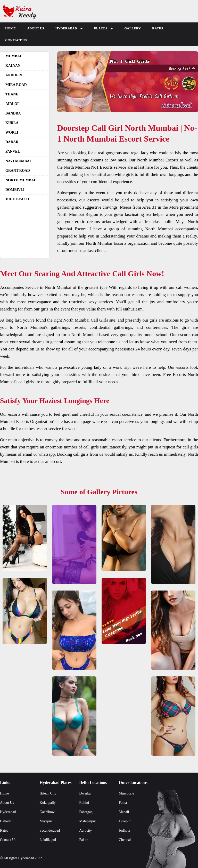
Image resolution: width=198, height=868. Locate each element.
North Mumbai (20, 180)
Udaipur (125, 821)
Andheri (14, 75)
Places (104, 30)
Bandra (13, 113)
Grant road (18, 171)
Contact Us (16, 40)
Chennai (125, 840)
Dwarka (85, 793)
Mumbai (13, 56)
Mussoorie (126, 793)
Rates (158, 28)
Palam (84, 840)
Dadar (12, 142)
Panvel (13, 152)
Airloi (12, 104)
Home (10, 28)
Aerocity (85, 830)
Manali (124, 812)
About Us (36, 28)
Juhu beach (17, 199)
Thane (12, 94)
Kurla (12, 123)
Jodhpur (125, 830)
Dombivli (15, 190)
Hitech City (48, 793)
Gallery (133, 28)
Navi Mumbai (18, 161)
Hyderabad (69, 30)
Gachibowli (48, 812)
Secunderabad (50, 830)
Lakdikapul (48, 840)
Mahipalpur (88, 821)
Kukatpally (48, 803)
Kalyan (13, 66)
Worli (12, 132)
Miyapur (46, 821)
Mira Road (16, 85)
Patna (123, 803)
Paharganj (86, 812)
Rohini (84, 803)
